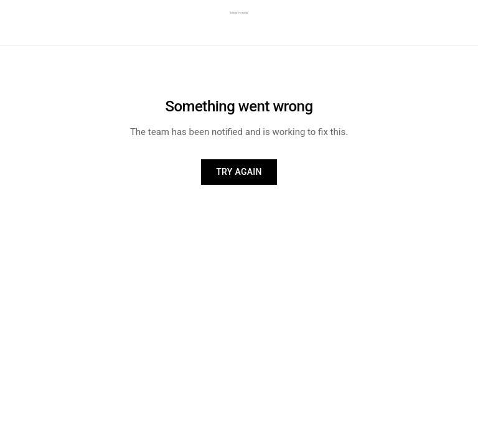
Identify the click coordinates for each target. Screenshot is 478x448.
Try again (239, 172)
